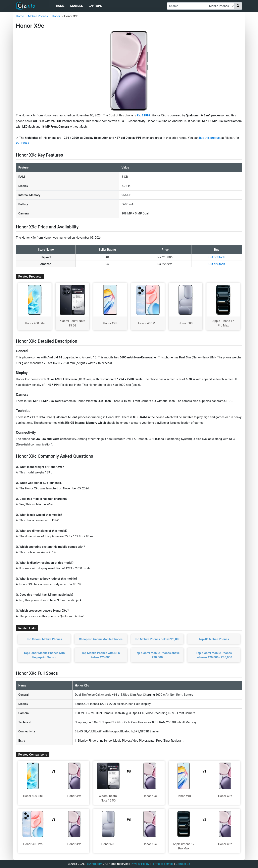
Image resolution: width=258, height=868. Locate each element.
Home (60, 6)
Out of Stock (217, 257)
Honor (56, 16)
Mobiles (76, 6)
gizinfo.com (95, 864)
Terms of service (162, 864)
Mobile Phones (38, 16)
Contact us (183, 864)
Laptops (95, 6)
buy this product (210, 138)
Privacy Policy (140, 864)
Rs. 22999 (23, 143)
